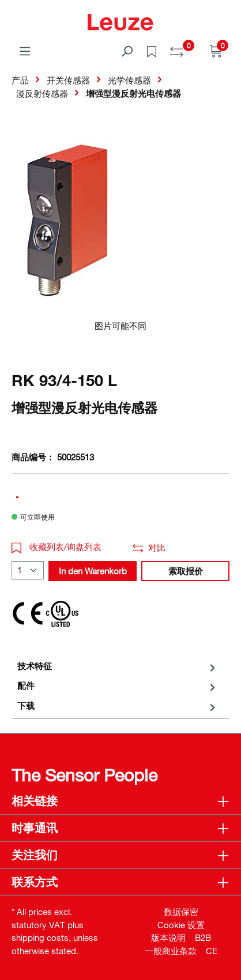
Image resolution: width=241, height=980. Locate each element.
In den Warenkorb (93, 571)
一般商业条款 (171, 951)
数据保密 (181, 912)
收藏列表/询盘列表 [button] (57, 547)
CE (212, 951)
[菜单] (25, 51)
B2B (203, 937)
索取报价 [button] (186, 571)
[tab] (118, 666)
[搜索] (127, 51)
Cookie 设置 (181, 925)
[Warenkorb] (216, 51)
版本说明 (168, 937)
